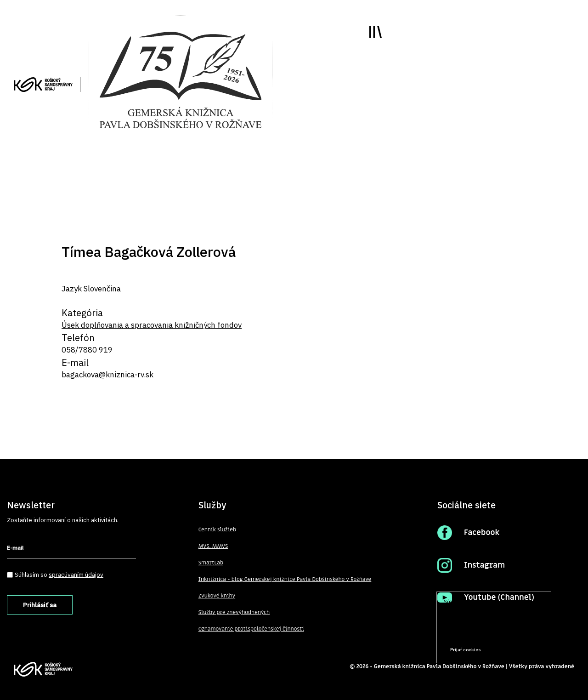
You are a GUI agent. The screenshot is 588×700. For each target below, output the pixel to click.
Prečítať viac (515, 632)
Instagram (484, 565)
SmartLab (211, 563)
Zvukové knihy (217, 596)
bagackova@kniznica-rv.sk (107, 375)
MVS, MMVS (213, 546)
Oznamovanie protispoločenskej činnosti (251, 629)
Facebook (482, 533)
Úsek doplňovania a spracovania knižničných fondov (152, 325)
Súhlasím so (59, 575)
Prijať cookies (466, 650)
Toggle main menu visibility (376, 32)
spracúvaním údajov (76, 575)
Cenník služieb (217, 529)
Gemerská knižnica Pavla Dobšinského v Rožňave (439, 666)
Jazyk (72, 289)
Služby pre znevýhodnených (234, 612)
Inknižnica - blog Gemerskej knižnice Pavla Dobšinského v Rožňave (285, 579)
